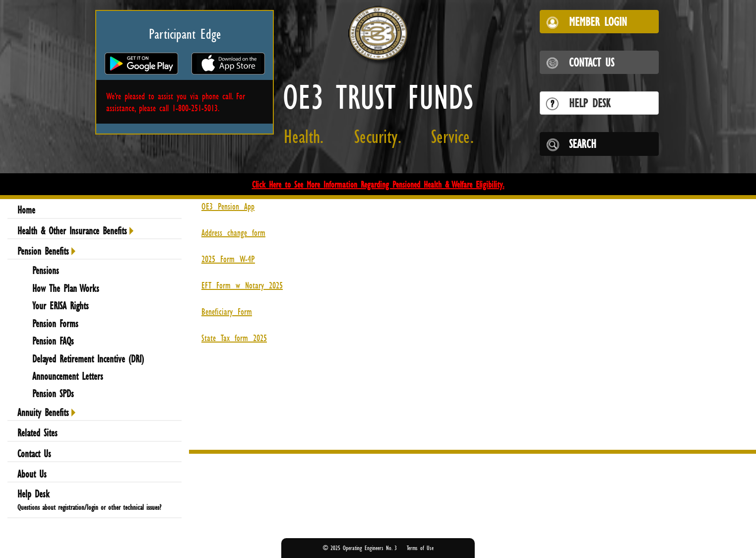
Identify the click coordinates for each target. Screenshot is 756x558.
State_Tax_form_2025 (234, 338)
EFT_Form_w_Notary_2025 (242, 285)
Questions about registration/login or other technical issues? (89, 507)
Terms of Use (420, 548)
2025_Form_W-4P (228, 259)
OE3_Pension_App (228, 206)
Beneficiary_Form (227, 311)
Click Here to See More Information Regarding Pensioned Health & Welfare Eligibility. (378, 184)
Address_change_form (233, 232)
